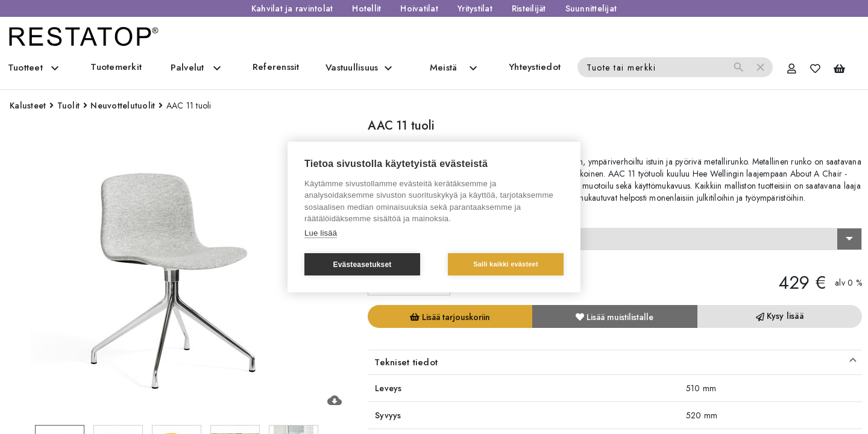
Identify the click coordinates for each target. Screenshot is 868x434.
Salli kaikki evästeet (506, 264)
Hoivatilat (419, 8)
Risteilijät (529, 8)
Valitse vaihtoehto (407, 217)
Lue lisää (321, 233)
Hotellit (366, 8)
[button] (615, 362)
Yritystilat (475, 8)
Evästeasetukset (362, 265)
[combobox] (615, 239)
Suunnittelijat (591, 8)
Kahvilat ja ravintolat (292, 8)
